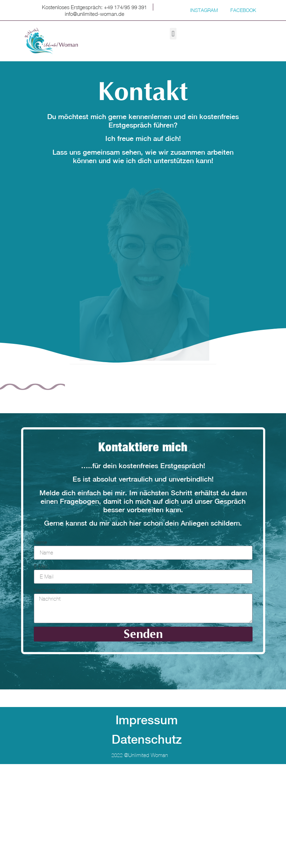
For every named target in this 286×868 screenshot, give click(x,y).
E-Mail (41, 566)
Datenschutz (147, 739)
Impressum (147, 720)
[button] (173, 34)
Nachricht (45, 590)
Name (41, 542)
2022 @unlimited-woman (140, 755)
